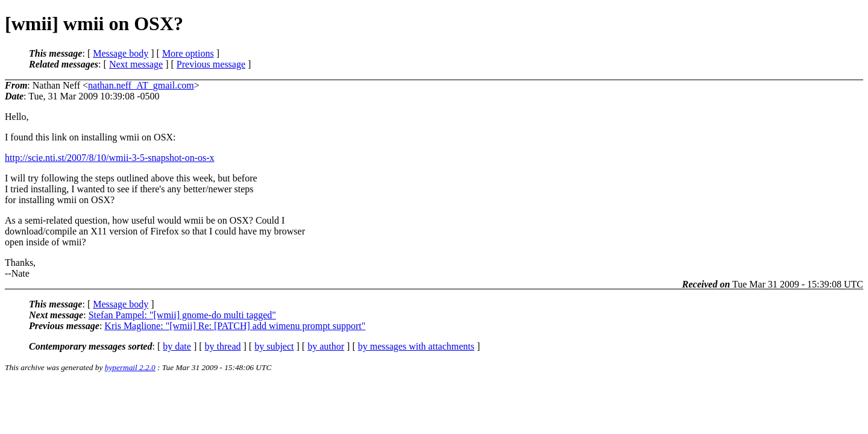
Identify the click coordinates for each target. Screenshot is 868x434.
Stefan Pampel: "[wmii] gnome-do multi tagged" (182, 315)
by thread (223, 346)
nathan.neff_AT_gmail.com (141, 85)
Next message (136, 64)
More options (188, 53)
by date (177, 346)
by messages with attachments (416, 346)
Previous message (211, 64)
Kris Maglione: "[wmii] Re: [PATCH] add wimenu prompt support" (235, 326)
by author (326, 346)
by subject (274, 346)
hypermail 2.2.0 (130, 367)
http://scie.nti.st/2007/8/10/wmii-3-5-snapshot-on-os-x (110, 158)
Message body (121, 53)
